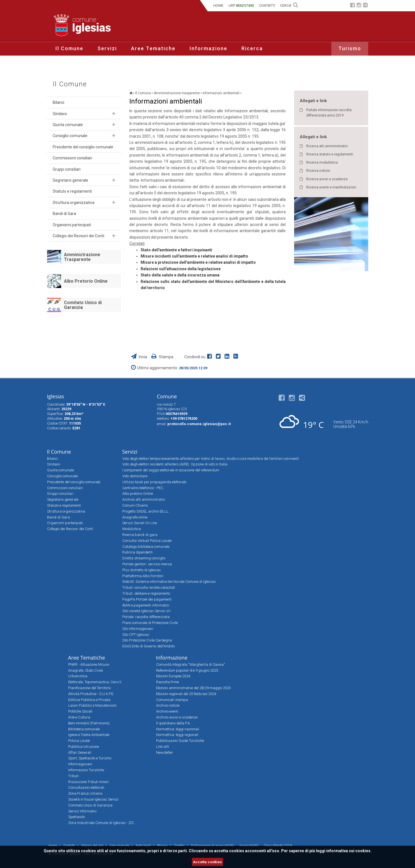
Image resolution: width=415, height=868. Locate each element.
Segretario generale (70, 180)
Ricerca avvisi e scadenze (327, 179)
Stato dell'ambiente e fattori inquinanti (176, 250)
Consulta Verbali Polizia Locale (147, 541)
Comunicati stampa (172, 700)
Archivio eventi (167, 711)
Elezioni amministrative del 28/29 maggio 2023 (193, 688)
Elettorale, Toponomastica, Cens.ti (95, 682)
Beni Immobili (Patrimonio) (89, 723)
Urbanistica (78, 676)
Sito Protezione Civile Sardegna (147, 640)
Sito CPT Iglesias (136, 635)
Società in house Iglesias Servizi (93, 799)
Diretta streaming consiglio (144, 558)
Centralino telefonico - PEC (143, 488)
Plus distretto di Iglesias (142, 570)
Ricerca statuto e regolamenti (330, 154)
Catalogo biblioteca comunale (146, 547)
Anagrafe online (135, 517)
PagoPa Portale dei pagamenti (147, 599)
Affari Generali (80, 752)
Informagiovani (80, 764)
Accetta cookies (207, 862)
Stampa (162, 357)
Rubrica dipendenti (137, 552)
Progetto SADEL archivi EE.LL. (146, 511)
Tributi (73, 776)
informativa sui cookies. (349, 851)
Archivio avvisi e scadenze (177, 717)
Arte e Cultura (79, 717)
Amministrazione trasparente (177, 93)
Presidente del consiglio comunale (83, 147)
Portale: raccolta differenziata (146, 617)
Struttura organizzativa (74, 203)
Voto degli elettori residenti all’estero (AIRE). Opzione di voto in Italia (175, 464)
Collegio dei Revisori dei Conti (78, 236)
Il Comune (69, 48)
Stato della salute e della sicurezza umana (180, 275)
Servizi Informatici (82, 811)
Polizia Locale (79, 741)
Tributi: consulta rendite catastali (149, 587)
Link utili (163, 747)
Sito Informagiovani (138, 629)
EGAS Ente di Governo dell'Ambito (148, 646)
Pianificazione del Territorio (89, 688)
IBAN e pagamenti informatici (146, 605)
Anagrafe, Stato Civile (86, 670)
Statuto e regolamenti (72, 191)
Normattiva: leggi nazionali (178, 729)
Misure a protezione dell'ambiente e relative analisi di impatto (198, 262)
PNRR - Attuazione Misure (89, 664)
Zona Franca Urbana (85, 793)
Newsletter (165, 752)
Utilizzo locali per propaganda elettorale (154, 482)
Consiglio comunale (70, 136)
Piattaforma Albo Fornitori (143, 576)
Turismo (350, 48)
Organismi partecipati (72, 225)
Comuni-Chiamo (135, 505)
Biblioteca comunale (84, 729)
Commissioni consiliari (72, 158)
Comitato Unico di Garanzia (83, 305)
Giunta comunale (68, 125)
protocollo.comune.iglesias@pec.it (199, 424)
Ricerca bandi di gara (140, 535)
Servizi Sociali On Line (140, 523)
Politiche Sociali (80, 711)
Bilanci (58, 102)
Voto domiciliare (135, 476)
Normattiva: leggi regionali (177, 735)
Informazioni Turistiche (86, 770)
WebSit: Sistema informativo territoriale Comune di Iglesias (169, 582)
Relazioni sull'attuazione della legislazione (181, 269)
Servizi (107, 48)
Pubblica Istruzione (84, 747)
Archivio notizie (168, 705)
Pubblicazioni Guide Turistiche (180, 741)
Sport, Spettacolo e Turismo (90, 758)
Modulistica (132, 529)
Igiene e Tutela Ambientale (89, 735)
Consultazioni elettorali (86, 787)
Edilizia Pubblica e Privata (89, 700)
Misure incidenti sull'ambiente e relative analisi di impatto (194, 256)
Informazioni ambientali (221, 93)
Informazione (208, 48)
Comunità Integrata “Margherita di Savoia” (190, 664)
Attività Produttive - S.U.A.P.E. (91, 694)
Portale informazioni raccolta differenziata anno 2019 (329, 113)
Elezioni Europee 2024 (173, 676)
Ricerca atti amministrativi (327, 146)
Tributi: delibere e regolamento (146, 593)
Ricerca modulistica (322, 162)
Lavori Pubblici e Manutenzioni (92, 705)
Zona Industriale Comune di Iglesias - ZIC (101, 823)
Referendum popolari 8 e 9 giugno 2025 (187, 670)
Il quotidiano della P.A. (173, 723)
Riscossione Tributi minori (88, 782)
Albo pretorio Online (138, 494)
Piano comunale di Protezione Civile (150, 623)
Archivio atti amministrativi (144, 499)
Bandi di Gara (64, 214)
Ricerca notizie (318, 171)
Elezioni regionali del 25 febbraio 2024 (186, 694)
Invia (139, 357)
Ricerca (252, 48)
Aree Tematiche (153, 48)
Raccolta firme (167, 682)
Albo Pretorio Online (86, 281)
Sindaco (60, 114)
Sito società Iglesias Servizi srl (146, 611)
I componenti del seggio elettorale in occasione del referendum (171, 470)
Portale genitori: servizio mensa (147, 564)
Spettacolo (76, 817)
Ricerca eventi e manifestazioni (331, 187)
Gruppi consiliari (67, 169)
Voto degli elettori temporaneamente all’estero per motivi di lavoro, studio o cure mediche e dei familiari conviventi (211, 459)
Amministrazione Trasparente (82, 257)
